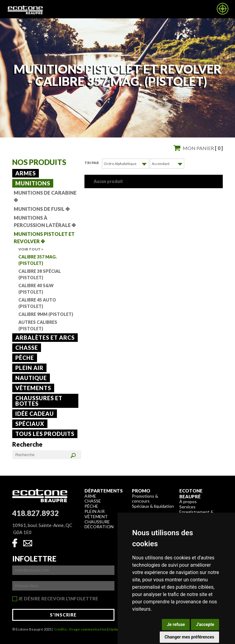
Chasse (27, 348)
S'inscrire (63, 615)
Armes (26, 173)
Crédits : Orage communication (80, 629)
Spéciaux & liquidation (153, 506)
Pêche (25, 358)
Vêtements (33, 388)
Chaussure (97, 522)
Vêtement (96, 516)
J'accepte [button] (205, 624)
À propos (188, 501)
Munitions (33, 183)
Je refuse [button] (176, 624)
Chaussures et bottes (39, 401)
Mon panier (203, 148)
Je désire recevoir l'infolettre (58, 599)
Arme (90, 496)
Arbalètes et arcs (45, 338)
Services (187, 507)
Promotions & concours (145, 499)
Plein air (29, 368)
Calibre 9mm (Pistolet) (46, 314)
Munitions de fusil (42, 209)
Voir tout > (31, 249)
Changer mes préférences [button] (189, 637)
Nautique (31, 378)
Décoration (99, 527)
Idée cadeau (35, 414)
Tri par (92, 163)
